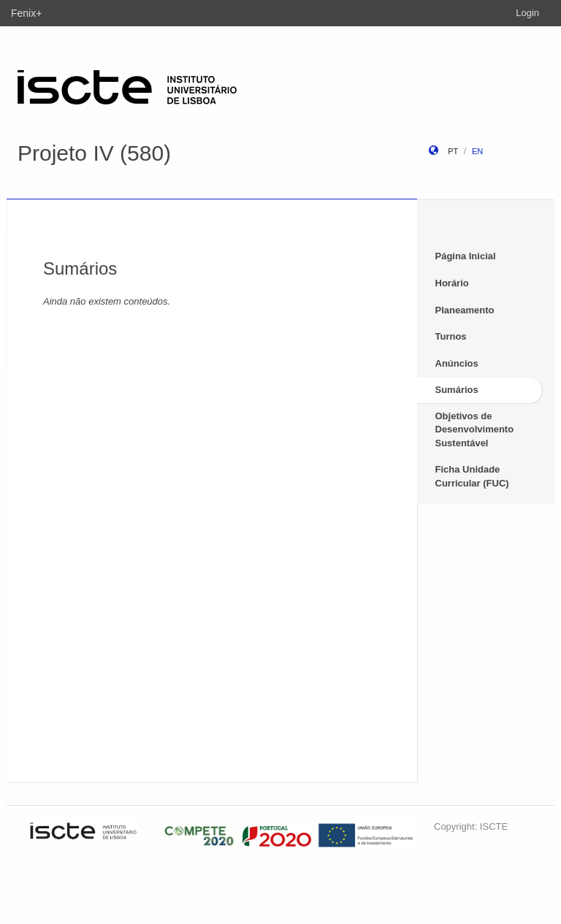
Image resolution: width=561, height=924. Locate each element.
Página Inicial (466, 256)
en (477, 151)
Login (527, 13)
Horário (452, 283)
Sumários (457, 390)
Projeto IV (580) (94, 153)
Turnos (451, 336)
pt (453, 151)
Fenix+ (26, 13)
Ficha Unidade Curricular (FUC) (472, 476)
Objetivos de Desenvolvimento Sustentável (475, 429)
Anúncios (457, 363)
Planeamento (465, 310)
